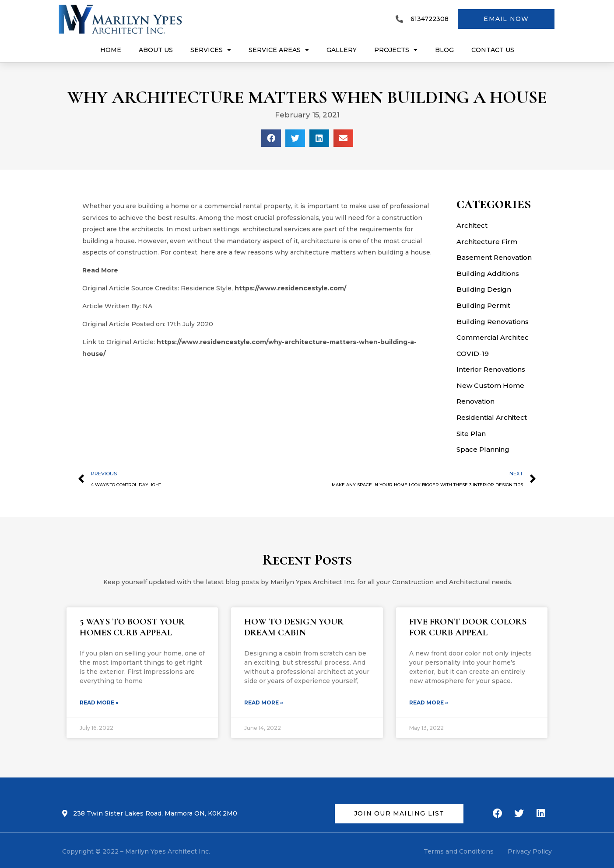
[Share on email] (343, 138)
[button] (506, 19)
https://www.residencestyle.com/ (290, 288)
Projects (396, 50)
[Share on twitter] (295, 138)
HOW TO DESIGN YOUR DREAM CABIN (294, 627)
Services (211, 50)
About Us (156, 50)
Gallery (342, 50)
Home (111, 50)
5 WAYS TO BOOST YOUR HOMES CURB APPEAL (132, 627)
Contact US (493, 50)
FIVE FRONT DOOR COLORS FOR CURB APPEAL (468, 627)
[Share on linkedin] (319, 138)
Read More (100, 270)
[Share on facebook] (271, 138)
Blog (444, 50)
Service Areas (279, 50)
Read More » (99, 702)
